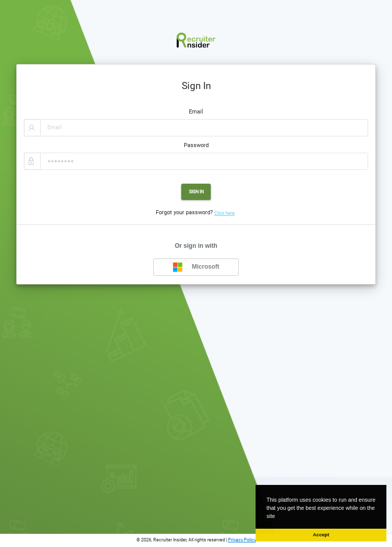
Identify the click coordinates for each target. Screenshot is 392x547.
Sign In (196, 192)
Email (196, 112)
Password (196, 145)
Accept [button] (321, 535)
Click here (225, 213)
